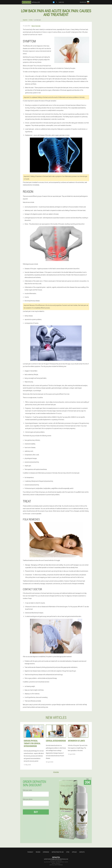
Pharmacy (30, 852)
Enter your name (27, 790)
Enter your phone (28, 799)
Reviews (38, 852)
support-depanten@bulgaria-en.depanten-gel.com (56, 859)
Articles (74, 852)
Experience (46, 852)
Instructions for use (58, 852)
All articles (56, 772)
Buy (36, 812)
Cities (68, 852)
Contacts (82, 852)
